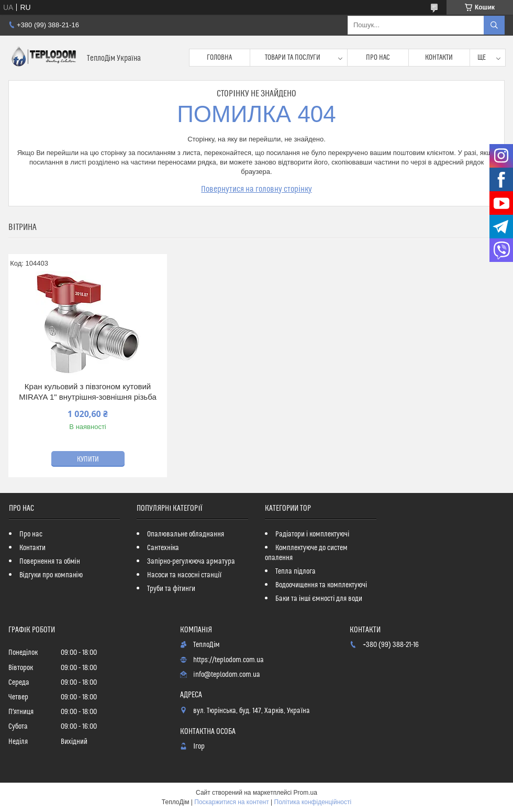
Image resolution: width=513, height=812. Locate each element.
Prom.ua (305, 793)
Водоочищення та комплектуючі (321, 585)
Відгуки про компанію (51, 575)
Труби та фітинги (171, 589)
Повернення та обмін (50, 562)
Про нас (378, 58)
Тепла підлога (295, 572)
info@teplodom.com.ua (227, 675)
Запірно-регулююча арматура (191, 562)
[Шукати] (494, 25)
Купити (88, 459)
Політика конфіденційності (313, 802)
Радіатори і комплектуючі (312, 534)
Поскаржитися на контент (231, 802)
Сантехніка (163, 548)
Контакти (439, 58)
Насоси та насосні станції (184, 575)
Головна (219, 58)
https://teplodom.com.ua (228, 660)
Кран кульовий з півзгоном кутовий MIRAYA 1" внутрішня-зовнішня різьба (87, 392)
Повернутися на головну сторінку (256, 189)
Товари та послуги (293, 58)
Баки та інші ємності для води (319, 599)
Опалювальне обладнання (186, 534)
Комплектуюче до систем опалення (306, 553)
